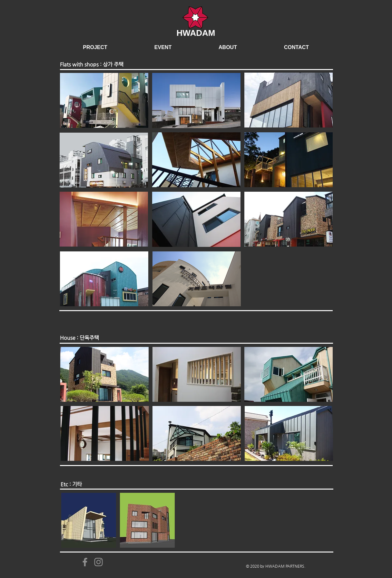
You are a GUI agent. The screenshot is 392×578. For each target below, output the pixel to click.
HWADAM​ (196, 33)
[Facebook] (85, 562)
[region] (104, 100)
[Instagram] (98, 562)
